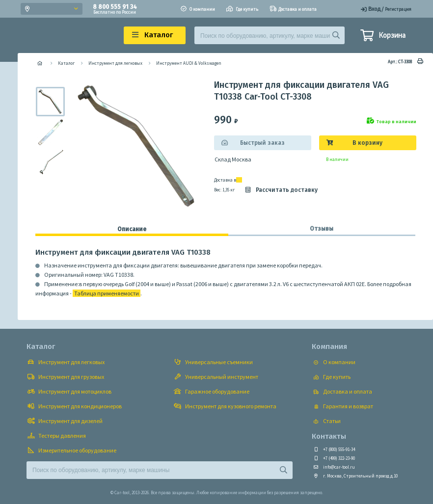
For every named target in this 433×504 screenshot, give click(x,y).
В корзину (367, 143)
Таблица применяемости (107, 293)
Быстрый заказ (262, 143)
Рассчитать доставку (281, 190)
